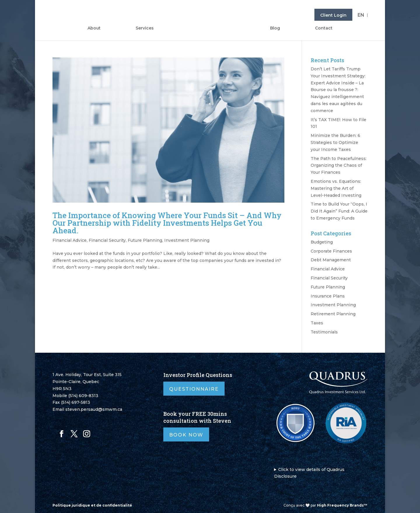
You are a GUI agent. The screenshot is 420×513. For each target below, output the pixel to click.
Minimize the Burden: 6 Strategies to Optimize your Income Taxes (335, 142)
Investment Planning (187, 240)
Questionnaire (194, 389)
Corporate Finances (331, 251)
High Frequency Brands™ (342, 505)
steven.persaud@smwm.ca (94, 409)
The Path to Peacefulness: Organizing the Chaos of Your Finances (339, 166)
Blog (275, 28)
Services (145, 28)
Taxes (317, 323)
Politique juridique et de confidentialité (92, 505)
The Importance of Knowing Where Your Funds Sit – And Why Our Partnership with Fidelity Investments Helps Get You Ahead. (167, 223)
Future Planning (145, 240)
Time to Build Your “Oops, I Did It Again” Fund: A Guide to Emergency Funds (339, 211)
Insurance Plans (328, 296)
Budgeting (322, 242)
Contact (324, 28)
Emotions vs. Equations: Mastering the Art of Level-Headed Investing (336, 188)
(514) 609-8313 (83, 396)
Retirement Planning (333, 314)
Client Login (333, 15)
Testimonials (324, 332)
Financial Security (107, 240)
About (94, 28)
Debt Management (331, 260)
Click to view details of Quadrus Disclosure (309, 473)
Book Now (186, 435)
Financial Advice (70, 240)
